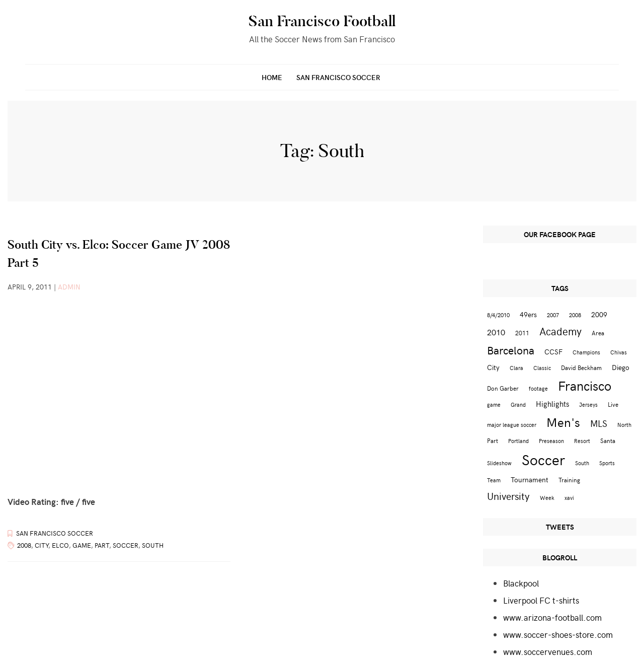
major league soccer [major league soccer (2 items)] (512, 425)
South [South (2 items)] (582, 463)
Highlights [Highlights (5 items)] (552, 403)
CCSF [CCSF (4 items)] (553, 352)
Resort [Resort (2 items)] (582, 441)
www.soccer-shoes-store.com (558, 634)
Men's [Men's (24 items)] (563, 422)
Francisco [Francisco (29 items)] (585, 385)
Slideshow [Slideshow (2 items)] (499, 463)
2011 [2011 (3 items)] (522, 333)
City (42, 545)
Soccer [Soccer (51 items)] (543, 459)
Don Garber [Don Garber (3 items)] (503, 388)
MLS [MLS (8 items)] (599, 423)
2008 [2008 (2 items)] (575, 315)
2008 (24, 545)
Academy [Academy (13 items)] (560, 331)
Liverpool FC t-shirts (541, 600)
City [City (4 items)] (493, 367)
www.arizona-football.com (552, 617)
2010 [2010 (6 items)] (496, 332)
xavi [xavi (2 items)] (569, 498)
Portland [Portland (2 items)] (518, 441)
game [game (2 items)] (494, 405)
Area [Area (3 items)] (598, 333)
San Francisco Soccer (338, 77)
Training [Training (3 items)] (569, 480)
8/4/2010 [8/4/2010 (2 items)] (498, 315)
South (153, 545)
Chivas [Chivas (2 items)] (619, 352)
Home (272, 77)
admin (69, 287)
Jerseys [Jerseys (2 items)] (588, 405)
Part (102, 545)
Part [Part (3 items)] (493, 440)
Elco (60, 545)
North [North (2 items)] (624, 425)
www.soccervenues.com (548, 651)
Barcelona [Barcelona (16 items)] (511, 350)
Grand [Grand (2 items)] (518, 405)
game (82, 545)
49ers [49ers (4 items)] (528, 314)
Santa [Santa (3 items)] (608, 440)
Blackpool (521, 583)
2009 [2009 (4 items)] (599, 314)
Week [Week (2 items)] (547, 498)
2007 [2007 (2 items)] (553, 315)
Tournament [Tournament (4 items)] (530, 480)
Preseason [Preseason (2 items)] (551, 441)
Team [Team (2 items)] (494, 480)
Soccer (126, 545)
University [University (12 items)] (508, 496)
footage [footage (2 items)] (538, 388)
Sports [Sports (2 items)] (607, 463)
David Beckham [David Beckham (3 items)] (581, 367)
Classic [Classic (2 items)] (542, 368)
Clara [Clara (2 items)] (516, 368)
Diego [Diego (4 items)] (621, 367)
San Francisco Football (322, 21)
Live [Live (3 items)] (613, 404)
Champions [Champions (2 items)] (586, 352)
